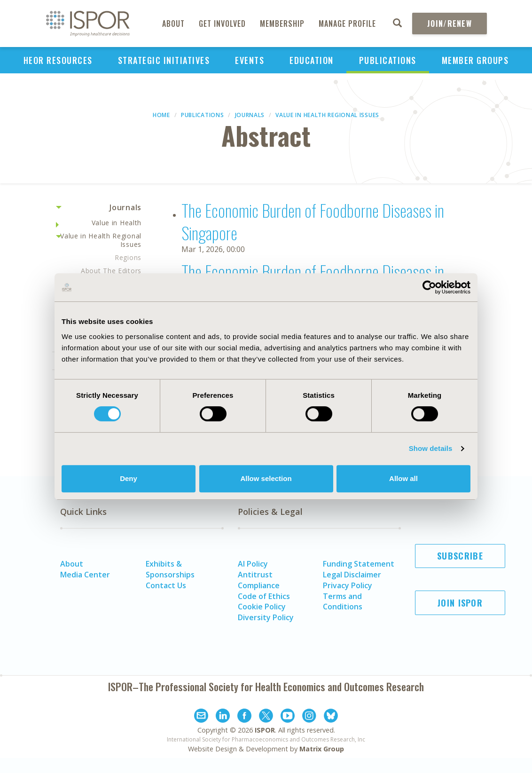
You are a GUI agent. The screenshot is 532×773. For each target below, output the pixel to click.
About (173, 24)
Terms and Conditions (343, 602)
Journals (250, 115)
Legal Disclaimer (352, 575)
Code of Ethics (264, 596)
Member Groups (475, 60)
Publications (388, 60)
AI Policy (253, 564)
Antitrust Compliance (259, 580)
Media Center (85, 575)
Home (161, 115)
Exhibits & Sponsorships (170, 569)
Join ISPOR (460, 603)
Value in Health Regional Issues (327, 115)
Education (312, 60)
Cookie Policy (262, 607)
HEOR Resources (58, 60)
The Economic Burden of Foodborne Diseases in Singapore (313, 221)
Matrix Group (322, 749)
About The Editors (111, 271)
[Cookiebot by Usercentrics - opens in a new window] (429, 287)
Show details (431, 448)
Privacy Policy (348, 585)
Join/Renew (450, 24)
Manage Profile (347, 24)
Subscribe (460, 556)
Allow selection (266, 478)
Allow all (403, 478)
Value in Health (117, 223)
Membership (282, 24)
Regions (128, 257)
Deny (129, 478)
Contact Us (166, 585)
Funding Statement (359, 564)
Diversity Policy (266, 617)
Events (250, 60)
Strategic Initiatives (164, 60)
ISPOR (265, 730)
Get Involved (222, 24)
